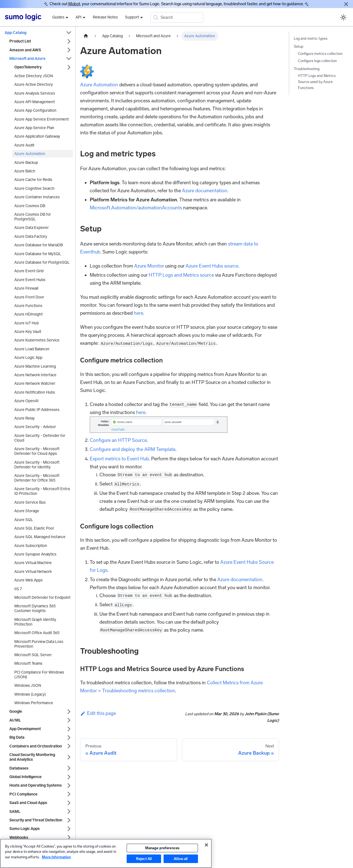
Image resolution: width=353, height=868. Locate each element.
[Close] (346, 4)
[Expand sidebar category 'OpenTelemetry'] (69, 67)
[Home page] (86, 36)
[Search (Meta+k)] (177, 17)
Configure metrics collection (320, 54)
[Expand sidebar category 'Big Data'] (69, 737)
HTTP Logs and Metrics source (181, 275)
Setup (299, 46)
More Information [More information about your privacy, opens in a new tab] (56, 857)
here (139, 313)
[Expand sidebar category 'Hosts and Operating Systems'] (69, 785)
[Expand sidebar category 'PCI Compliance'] (69, 794)
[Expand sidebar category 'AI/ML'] (69, 720)
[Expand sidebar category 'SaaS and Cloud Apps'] (69, 803)
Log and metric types (311, 38)
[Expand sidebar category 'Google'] (69, 711)
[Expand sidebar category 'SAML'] (69, 812)
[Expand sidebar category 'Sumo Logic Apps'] (69, 829)
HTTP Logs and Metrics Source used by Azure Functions (317, 82)
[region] (106, 853)
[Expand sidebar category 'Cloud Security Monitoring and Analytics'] (69, 757)
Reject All (144, 859)
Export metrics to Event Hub (119, 459)
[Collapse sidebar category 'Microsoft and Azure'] (69, 59)
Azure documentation (205, 191)
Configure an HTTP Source (118, 440)
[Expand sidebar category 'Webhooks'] (69, 838)
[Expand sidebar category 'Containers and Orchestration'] (69, 746)
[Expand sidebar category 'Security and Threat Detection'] (69, 820)
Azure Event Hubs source (212, 266)
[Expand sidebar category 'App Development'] (69, 729)
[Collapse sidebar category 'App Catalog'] (69, 33)
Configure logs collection (317, 61)
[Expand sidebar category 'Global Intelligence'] (69, 777)
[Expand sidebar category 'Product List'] (69, 41)
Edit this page (98, 713)
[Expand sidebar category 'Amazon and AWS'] (69, 50)
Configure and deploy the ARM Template (133, 449)
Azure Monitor (149, 266)
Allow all (181, 859)
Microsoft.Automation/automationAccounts (136, 208)
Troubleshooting (307, 69)
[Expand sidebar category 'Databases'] (69, 768)
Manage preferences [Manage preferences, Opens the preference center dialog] (162, 848)
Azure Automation (99, 85)
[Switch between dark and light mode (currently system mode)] (343, 17)
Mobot (74, 4)
